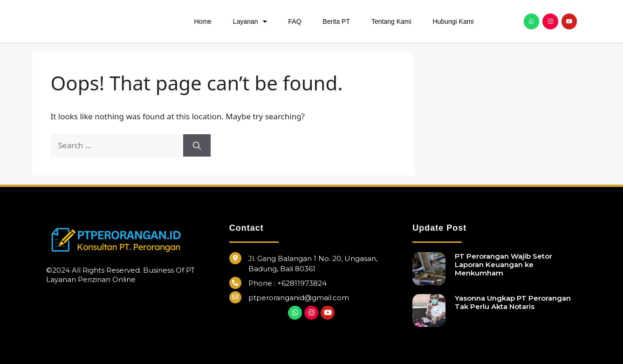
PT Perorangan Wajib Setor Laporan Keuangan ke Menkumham (503, 264)
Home (203, 21)
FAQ (295, 21)
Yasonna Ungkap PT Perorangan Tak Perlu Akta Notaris (513, 302)
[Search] (197, 145)
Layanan (250, 21)
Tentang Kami (391, 21)
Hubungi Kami (453, 21)
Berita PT (336, 21)
